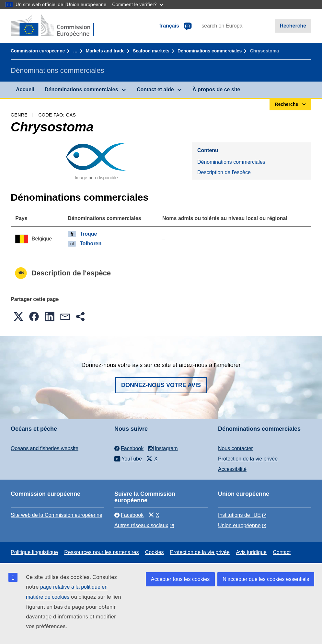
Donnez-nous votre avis (161, 385)
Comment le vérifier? (138, 4)
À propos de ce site (216, 89)
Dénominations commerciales (210, 51)
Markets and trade (105, 51)
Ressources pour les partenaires (101, 552)
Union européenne (239, 525)
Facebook (129, 515)
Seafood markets (151, 51)
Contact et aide (155, 89)
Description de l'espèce (224, 172)
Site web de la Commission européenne (57, 515)
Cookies (155, 552)
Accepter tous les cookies (180, 579)
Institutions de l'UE (239, 515)
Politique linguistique (34, 552)
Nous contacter (236, 448)
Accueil (25, 89)
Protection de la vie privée (248, 459)
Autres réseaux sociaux (141, 525)
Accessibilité (232, 469)
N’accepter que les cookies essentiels (266, 579)
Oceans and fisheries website (45, 448)
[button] (18, 316)
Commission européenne (38, 51)
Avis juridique (251, 552)
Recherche (293, 26)
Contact (282, 552)
